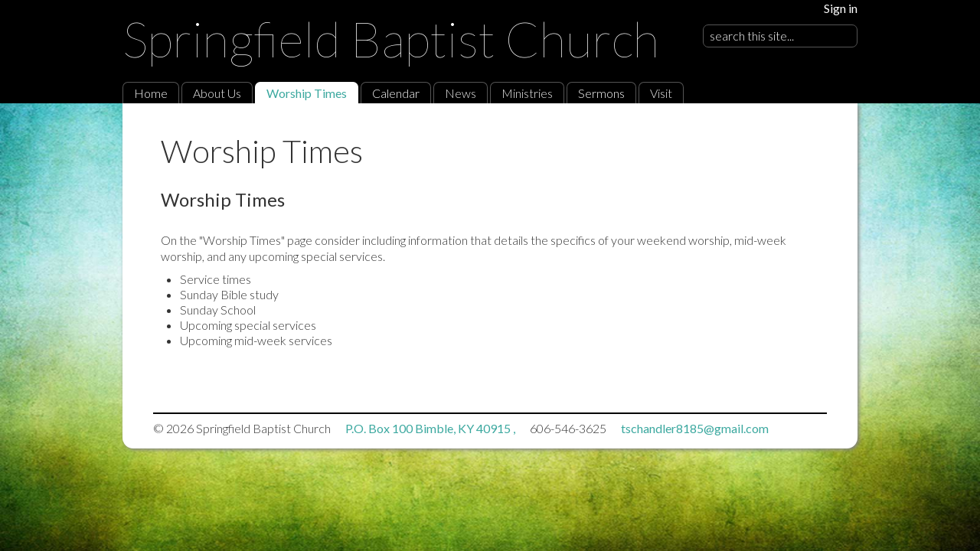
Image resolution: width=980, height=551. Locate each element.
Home (151, 93)
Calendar (396, 93)
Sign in (841, 8)
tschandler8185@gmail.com (695, 428)
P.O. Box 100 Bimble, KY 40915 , (431, 428)
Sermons (601, 93)
